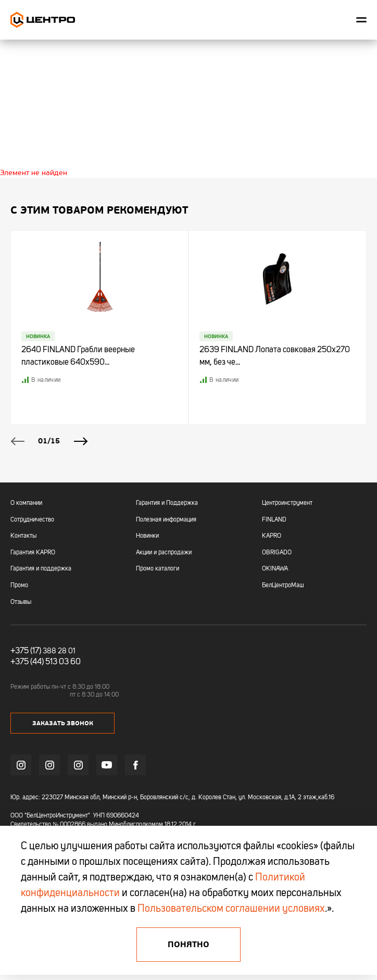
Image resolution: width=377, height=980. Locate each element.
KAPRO (272, 536)
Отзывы (21, 602)
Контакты (23, 536)
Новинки (147, 536)
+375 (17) (26, 651)
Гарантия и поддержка (41, 569)
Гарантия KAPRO (33, 553)
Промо (19, 586)
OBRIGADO (277, 553)
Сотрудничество (32, 520)
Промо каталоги (158, 569)
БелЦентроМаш (283, 586)
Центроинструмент (287, 503)
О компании (26, 503)
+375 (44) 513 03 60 (46, 662)
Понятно (188, 945)
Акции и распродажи (164, 553)
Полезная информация (166, 520)
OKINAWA (275, 569)
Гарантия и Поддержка (167, 503)
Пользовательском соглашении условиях (231, 909)
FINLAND (274, 520)
